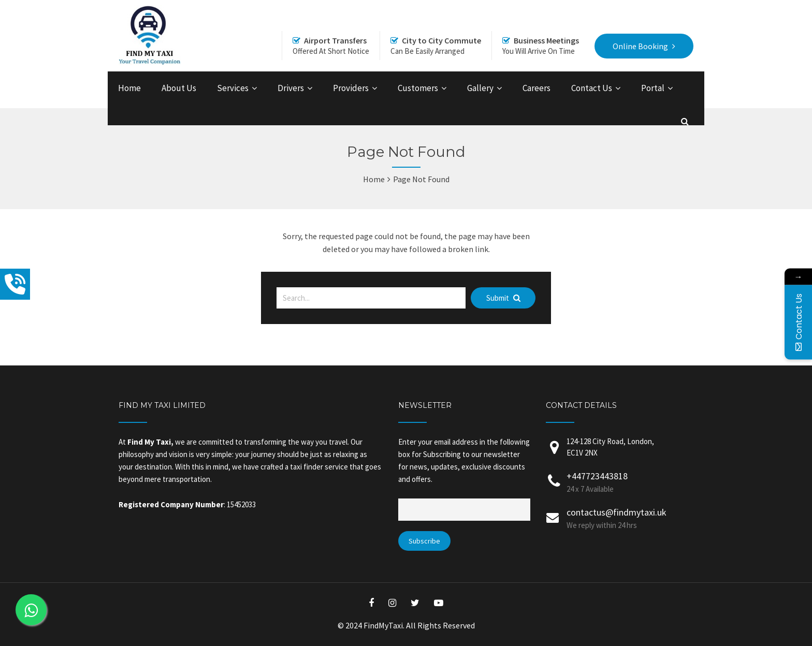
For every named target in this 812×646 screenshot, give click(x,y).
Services (233, 88)
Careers (536, 88)
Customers (418, 88)
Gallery (480, 88)
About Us (179, 88)
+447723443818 (597, 476)
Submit (503, 298)
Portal (653, 88)
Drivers (291, 88)
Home (129, 88)
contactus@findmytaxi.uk (617, 512)
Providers (351, 88)
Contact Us (592, 88)
